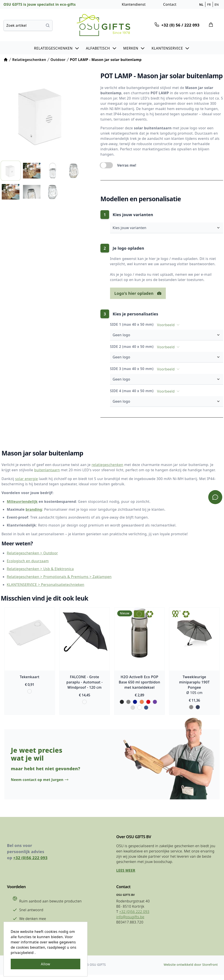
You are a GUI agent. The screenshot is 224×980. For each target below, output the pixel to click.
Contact (170, 4)
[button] (57, 48)
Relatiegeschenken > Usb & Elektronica (39, 569)
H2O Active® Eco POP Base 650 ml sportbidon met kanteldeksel (140, 683)
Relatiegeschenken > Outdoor (31, 553)
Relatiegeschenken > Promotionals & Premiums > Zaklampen (58, 577)
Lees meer (125, 875)
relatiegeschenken (106, 465)
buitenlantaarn (35, 470)
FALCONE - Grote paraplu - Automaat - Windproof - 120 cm (84, 683)
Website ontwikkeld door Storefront (190, 970)
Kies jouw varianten (168, 228)
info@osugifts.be (129, 921)
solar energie (25, 479)
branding (32, 510)
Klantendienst (134, 4)
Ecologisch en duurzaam (26, 561)
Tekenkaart (29, 677)
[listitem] (10, 169)
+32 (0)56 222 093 (31, 862)
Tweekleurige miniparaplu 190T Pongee (195, 683)
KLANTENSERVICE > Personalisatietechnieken (44, 585)
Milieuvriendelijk (21, 502)
